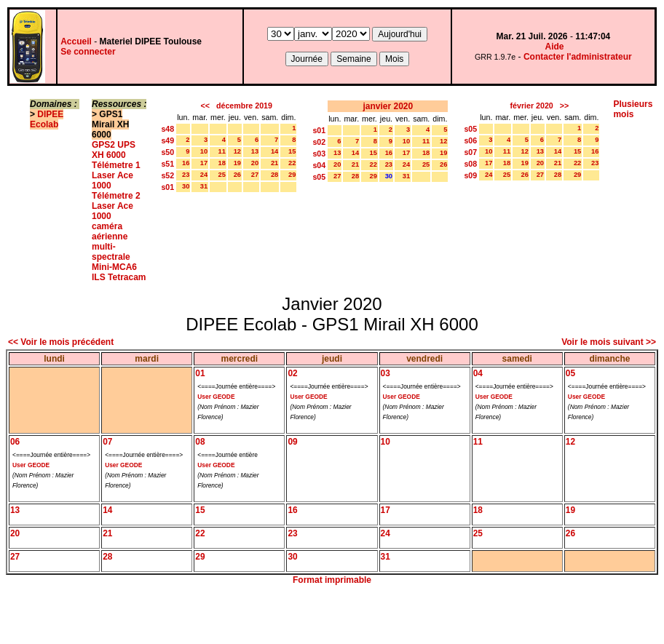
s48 (167, 129)
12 (237, 151)
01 (200, 373)
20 (255, 163)
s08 (470, 164)
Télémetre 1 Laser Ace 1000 (116, 175)
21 (274, 163)
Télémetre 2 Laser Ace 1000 (116, 206)
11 (221, 151)
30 (186, 186)
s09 (470, 175)
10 (204, 151)
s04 (319, 165)
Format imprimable (332, 580)
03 (386, 373)
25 (221, 175)
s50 (167, 152)
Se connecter (88, 52)
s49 (167, 140)
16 (186, 163)
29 (292, 175)
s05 (319, 177)
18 (221, 163)
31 (204, 186)
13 (255, 151)
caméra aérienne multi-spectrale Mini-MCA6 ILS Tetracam (119, 252)
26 (237, 175)
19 (237, 163)
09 (292, 442)
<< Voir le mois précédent (61, 342)
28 (274, 175)
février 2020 (532, 106)
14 (274, 151)
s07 (470, 152)
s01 (167, 187)
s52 (167, 175)
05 (570, 373)
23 (186, 175)
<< (205, 106)
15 (292, 151)
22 (292, 163)
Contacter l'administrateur (578, 57)
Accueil (76, 41)
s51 (167, 164)
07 (107, 442)
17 (204, 163)
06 (15, 442)
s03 (319, 154)
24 (204, 175)
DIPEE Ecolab (47, 119)
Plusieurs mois (633, 109)
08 (200, 442)
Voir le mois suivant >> (609, 342)
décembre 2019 (244, 106)
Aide (555, 47)
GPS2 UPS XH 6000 (114, 150)
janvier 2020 (388, 106)
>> (564, 106)
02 (292, 373)
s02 (319, 142)
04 (478, 373)
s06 (470, 140)
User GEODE (216, 397)
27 (255, 175)
